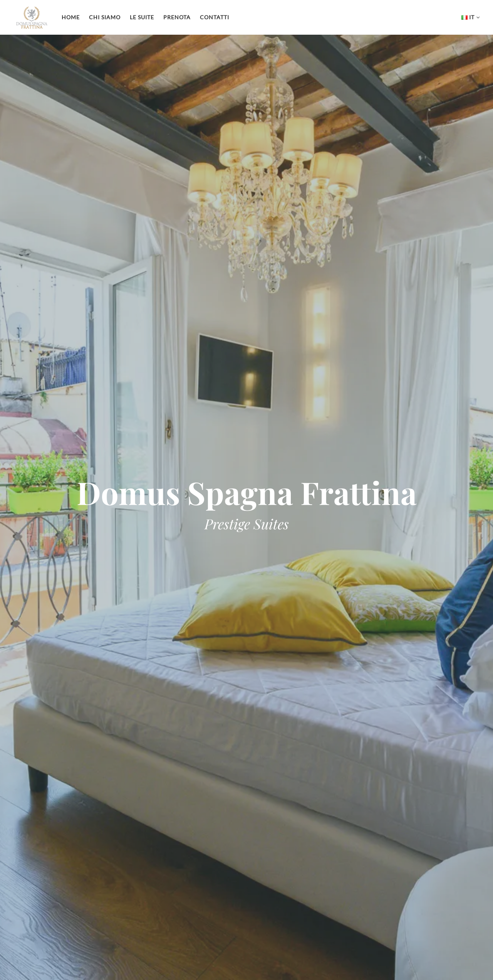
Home (71, 17)
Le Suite (142, 17)
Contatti (215, 17)
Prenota (177, 17)
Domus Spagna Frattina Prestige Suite (32, 17)
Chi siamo (105, 17)
